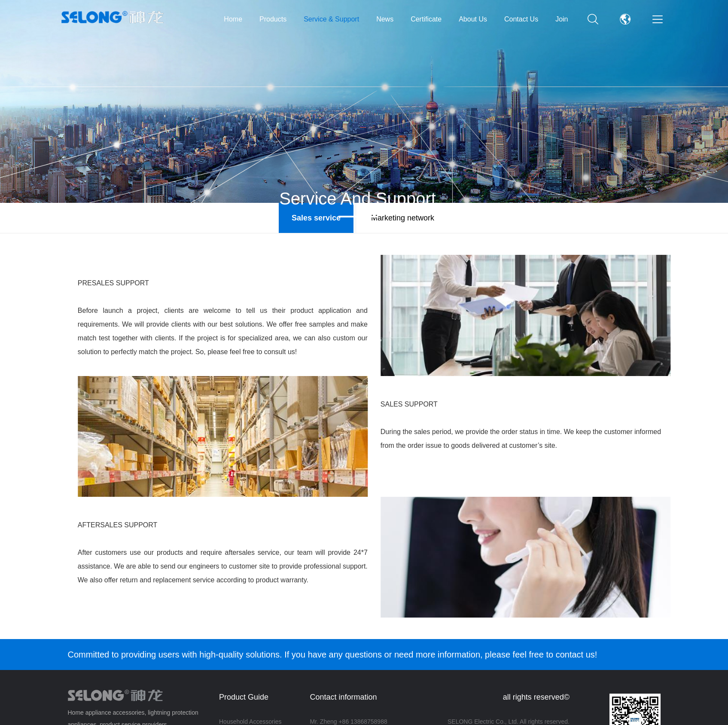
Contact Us (521, 19)
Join (562, 19)
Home (233, 19)
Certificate (426, 19)
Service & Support (331, 19)
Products (273, 19)
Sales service (316, 218)
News (385, 19)
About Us (473, 19)
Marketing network (403, 218)
